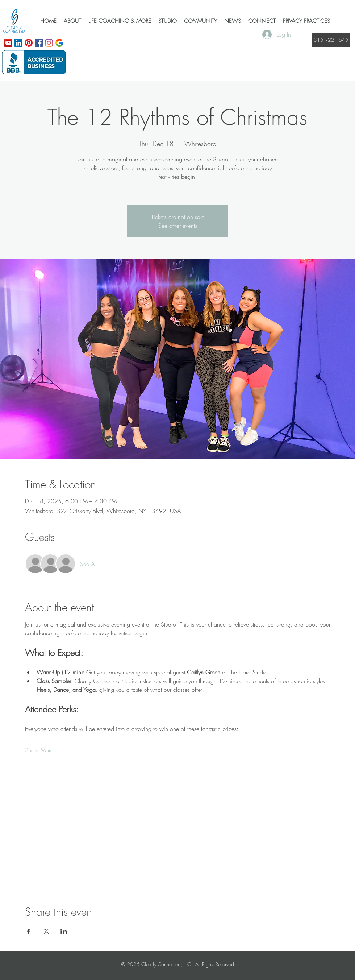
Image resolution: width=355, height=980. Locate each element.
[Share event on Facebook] (28, 931)
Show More (39, 750)
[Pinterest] (29, 43)
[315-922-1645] (331, 40)
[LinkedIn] (18, 43)
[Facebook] (39, 43)
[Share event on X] (46, 931)
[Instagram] (49, 43)
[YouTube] (8, 43)
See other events (178, 226)
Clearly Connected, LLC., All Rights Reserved (188, 964)
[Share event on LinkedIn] (64, 931)
